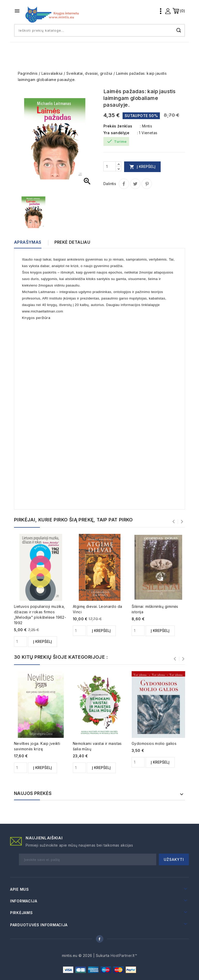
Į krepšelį (142, 167)
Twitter (135, 184)
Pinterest (147, 184)
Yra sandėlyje (116, 133)
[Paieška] (99, 30)
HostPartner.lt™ (124, 955)
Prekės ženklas (118, 126)
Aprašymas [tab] (28, 242)
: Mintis (146, 126)
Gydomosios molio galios (154, 743)
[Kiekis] (110, 166)
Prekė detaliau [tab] (72, 242)
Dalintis (124, 184)
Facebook (99, 939)
